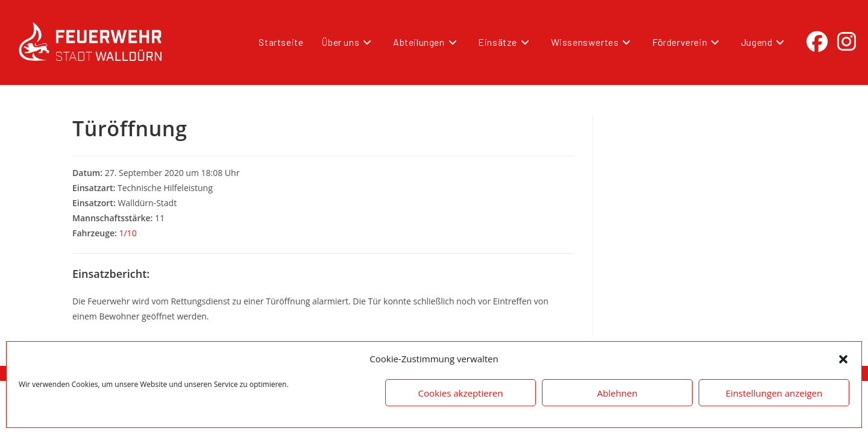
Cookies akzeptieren (461, 393)
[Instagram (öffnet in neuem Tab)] (847, 42)
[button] (843, 359)
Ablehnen (618, 393)
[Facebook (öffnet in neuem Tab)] (817, 42)
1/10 (127, 233)
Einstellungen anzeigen (774, 393)
